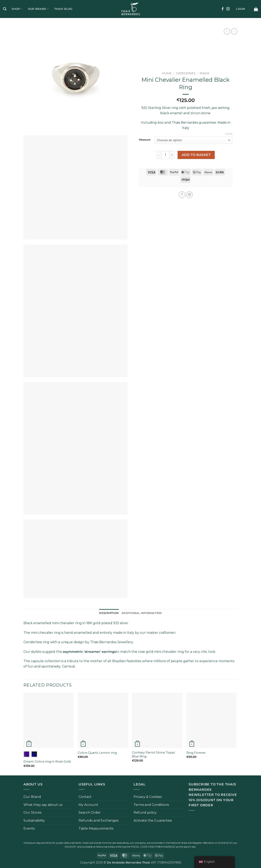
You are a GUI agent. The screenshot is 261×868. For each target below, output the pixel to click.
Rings (204, 73)
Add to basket (196, 155)
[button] (5, 9)
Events (29, 828)
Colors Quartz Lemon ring (97, 753)
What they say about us (43, 805)
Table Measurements (96, 828)
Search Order (90, 813)
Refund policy (145, 813)
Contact (85, 797)
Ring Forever (196, 753)
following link (104, 847)
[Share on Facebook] (182, 195)
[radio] (27, 754)
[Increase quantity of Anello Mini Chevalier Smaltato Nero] (172, 155)
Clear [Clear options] (229, 134)
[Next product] (227, 31)
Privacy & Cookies (148, 797)
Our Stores (32, 813)
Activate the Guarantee (153, 820)
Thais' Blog (63, 9)
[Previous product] (234, 31)
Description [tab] (109, 613)
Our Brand (38, 9)
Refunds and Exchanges (98, 820)
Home (167, 73)
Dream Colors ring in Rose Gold (47, 762)
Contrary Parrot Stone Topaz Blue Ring (153, 754)
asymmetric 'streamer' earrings (89, 652)
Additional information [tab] (142, 613)
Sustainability (34, 820)
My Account (88, 805)
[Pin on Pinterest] (189, 195)
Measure (145, 140)
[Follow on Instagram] (228, 9)
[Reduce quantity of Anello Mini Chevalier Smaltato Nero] (159, 155)
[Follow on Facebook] (223, 9)
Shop (17, 9)
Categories (186, 73)
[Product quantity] (165, 155)
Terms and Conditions (151, 805)
